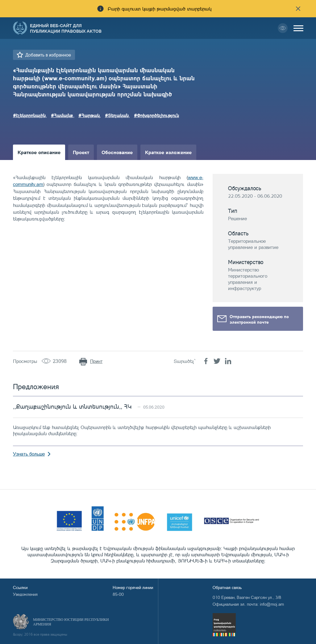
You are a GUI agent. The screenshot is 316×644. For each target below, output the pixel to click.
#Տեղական (117, 115)
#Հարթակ (89, 115)
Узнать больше (29, 454)
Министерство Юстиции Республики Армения (71, 622)
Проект (81, 152)
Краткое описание (39, 152)
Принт (96, 361)
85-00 (118, 594)
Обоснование (117, 152)
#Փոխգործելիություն (156, 115)
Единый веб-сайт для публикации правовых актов (66, 28)
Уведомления (25, 594)
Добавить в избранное (48, 55)
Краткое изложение (168, 152)
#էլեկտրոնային (29, 115)
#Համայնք (62, 115)
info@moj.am (272, 604)
